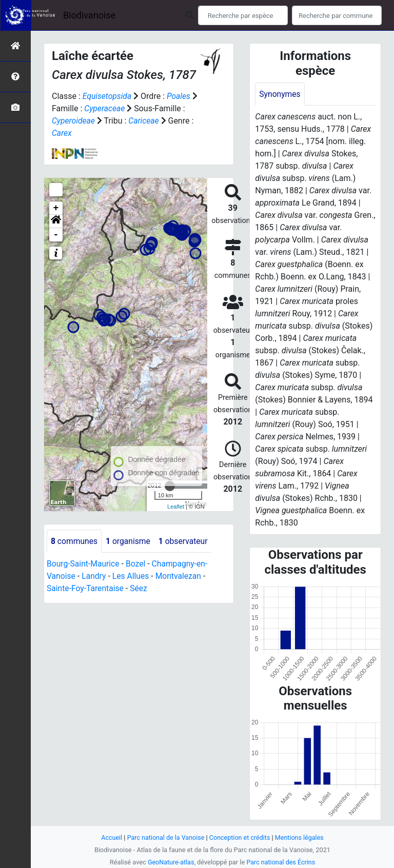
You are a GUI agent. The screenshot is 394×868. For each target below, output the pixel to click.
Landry (94, 577)
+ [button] (56, 208)
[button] (56, 221)
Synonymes (280, 94)
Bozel (137, 564)
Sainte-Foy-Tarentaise (86, 589)
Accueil (110, 837)
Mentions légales (301, 837)
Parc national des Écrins (281, 862)
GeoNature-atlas (170, 862)
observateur (186, 541)
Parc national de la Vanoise (165, 837)
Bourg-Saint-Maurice (84, 564)
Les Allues (132, 577)
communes (75, 541)
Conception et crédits (240, 837)
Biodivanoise (89, 15)
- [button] (56, 235)
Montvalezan (181, 577)
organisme (130, 541)
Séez (141, 589)
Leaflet (176, 507)
